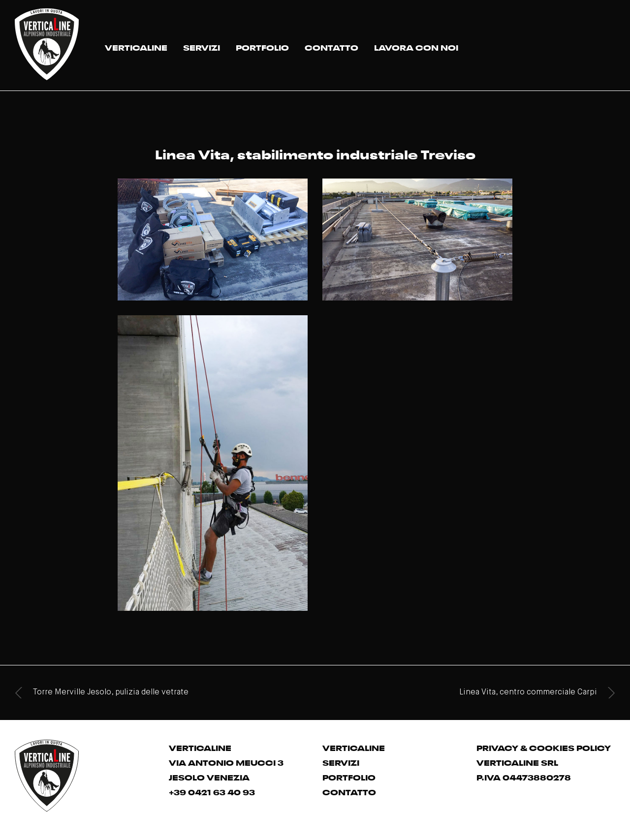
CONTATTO (331, 47)
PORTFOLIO (262, 47)
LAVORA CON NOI (416, 47)
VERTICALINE (136, 47)
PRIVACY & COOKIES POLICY (544, 747)
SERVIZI (202, 47)
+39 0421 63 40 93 (212, 791)
